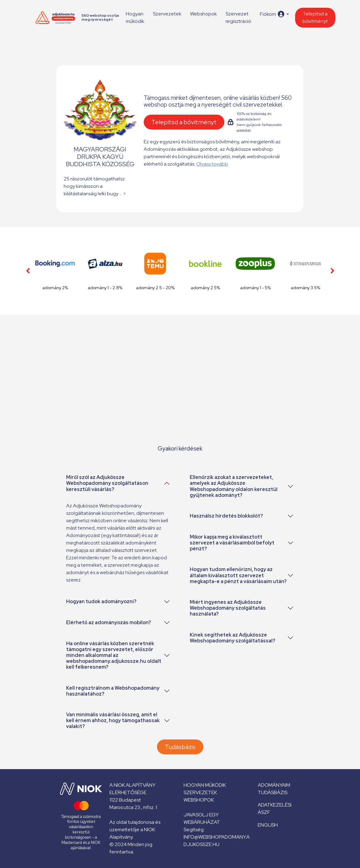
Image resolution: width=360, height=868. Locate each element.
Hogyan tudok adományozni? (101, 601)
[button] (274, 14)
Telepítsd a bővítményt (315, 17)
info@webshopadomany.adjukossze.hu (217, 841)
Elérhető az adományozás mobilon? (109, 622)
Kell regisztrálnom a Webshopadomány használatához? (113, 691)
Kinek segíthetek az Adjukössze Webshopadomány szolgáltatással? (233, 638)
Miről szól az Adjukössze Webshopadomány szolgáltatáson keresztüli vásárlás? (107, 483)
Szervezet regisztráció (238, 17)
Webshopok (203, 14)
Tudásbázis (180, 747)
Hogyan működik (135, 17)
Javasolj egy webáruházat (202, 818)
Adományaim (274, 785)
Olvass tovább (212, 164)
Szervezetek (167, 14)
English (268, 825)
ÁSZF (264, 812)
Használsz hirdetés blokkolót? (226, 516)
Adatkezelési (275, 805)
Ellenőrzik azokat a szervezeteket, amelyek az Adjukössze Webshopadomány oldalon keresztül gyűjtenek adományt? (234, 486)
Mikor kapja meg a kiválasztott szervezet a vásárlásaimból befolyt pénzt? (232, 543)
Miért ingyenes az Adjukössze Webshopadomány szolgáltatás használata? (228, 608)
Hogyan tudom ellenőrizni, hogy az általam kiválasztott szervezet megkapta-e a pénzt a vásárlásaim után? (238, 575)
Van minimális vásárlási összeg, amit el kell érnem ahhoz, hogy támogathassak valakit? (113, 720)
